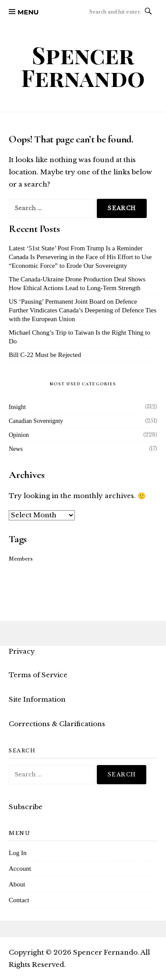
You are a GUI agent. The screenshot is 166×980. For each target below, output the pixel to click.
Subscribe (26, 807)
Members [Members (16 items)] (21, 559)
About (17, 884)
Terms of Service (38, 675)
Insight (17, 407)
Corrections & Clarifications (57, 724)
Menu (28, 12)
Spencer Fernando (83, 66)
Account (20, 869)
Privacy (22, 651)
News (16, 449)
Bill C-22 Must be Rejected (45, 355)
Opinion (19, 435)
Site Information (37, 699)
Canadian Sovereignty (36, 421)
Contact (19, 900)
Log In (18, 853)
